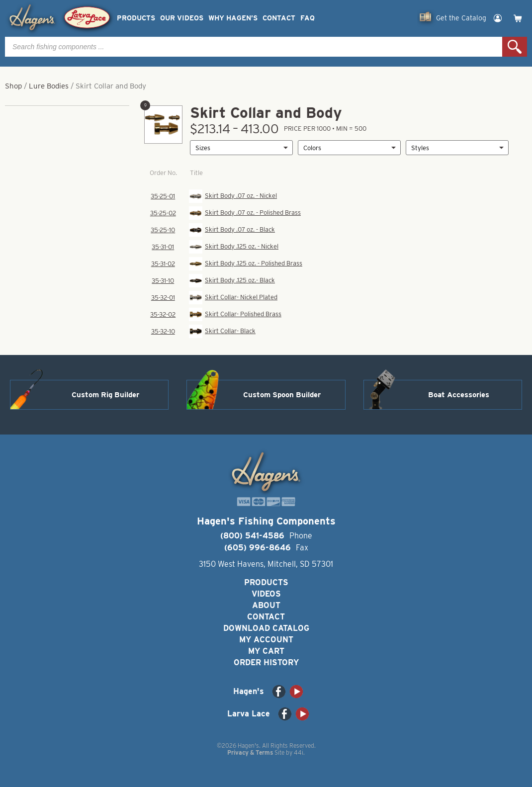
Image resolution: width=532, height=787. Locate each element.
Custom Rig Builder (105, 395)
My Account (266, 640)
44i (299, 752)
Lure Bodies (49, 86)
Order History (266, 662)
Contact (279, 18)
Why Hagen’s (233, 18)
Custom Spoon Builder (282, 395)
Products (136, 18)
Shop (13, 86)
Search (515, 47)
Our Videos (182, 18)
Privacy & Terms (250, 752)
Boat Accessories (459, 395)
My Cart (266, 651)
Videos (266, 594)
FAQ (308, 18)
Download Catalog (266, 628)
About (266, 605)
